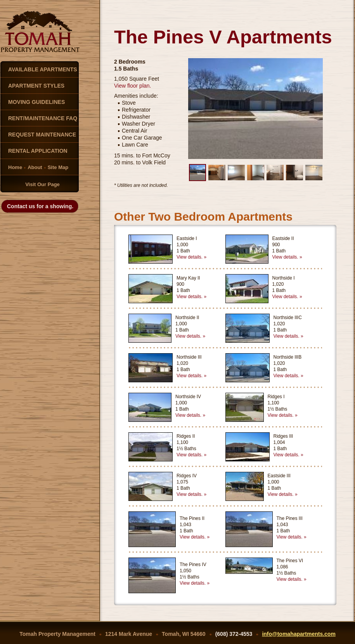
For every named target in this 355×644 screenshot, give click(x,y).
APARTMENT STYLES (36, 86)
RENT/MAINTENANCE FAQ (43, 118)
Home (15, 167)
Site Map (58, 167)
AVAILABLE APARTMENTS (43, 69)
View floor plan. (132, 86)
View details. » (191, 257)
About (35, 167)
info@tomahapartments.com (299, 634)
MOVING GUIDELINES (36, 102)
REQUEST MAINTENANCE (42, 135)
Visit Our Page (42, 185)
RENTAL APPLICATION (38, 151)
